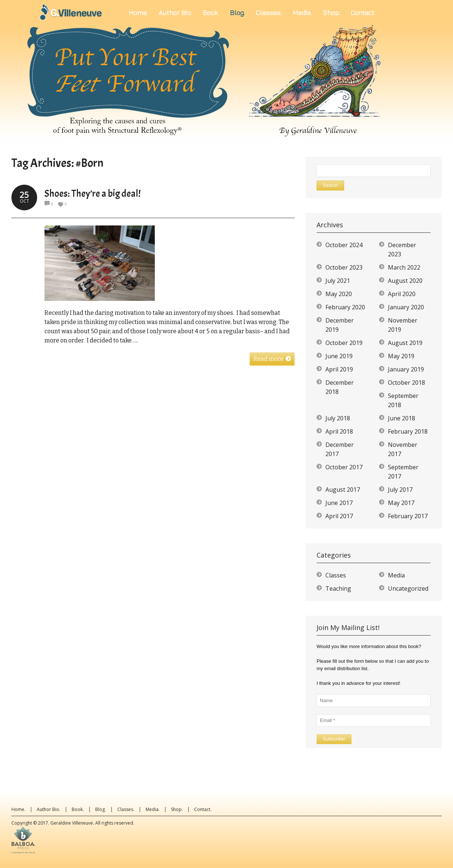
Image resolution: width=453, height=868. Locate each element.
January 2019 (406, 369)
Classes (336, 575)
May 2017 (401, 503)
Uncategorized (408, 588)
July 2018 (338, 418)
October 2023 (344, 267)
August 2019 (405, 343)
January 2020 (406, 307)
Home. (18, 809)
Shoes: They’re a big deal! (93, 194)
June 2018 (402, 418)
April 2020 (402, 294)
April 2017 (339, 516)
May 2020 (339, 294)
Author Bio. (49, 809)
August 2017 (343, 490)
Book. (78, 809)
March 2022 (404, 267)
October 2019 (344, 343)
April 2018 (339, 431)
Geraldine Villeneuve (72, 823)
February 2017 (408, 516)
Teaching (338, 588)
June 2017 (339, 503)
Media (396, 575)
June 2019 (339, 356)
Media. (153, 809)
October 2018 (406, 383)
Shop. (177, 809)
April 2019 (339, 369)
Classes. (126, 809)
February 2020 (345, 307)
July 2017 (400, 490)
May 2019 (401, 356)
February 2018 (408, 431)
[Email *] (374, 721)
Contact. (203, 809)
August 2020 (405, 281)
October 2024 (344, 245)
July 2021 (338, 281)
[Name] (374, 701)
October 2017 (344, 467)
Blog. (101, 809)
